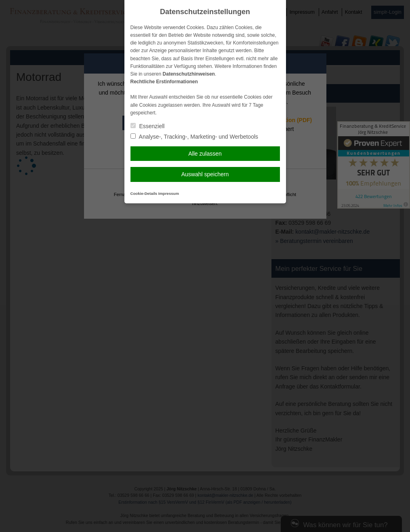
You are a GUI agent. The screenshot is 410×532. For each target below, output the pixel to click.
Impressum (169, 193)
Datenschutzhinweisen (189, 74)
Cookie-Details (144, 193)
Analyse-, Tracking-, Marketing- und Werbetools (194, 137)
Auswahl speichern (205, 174)
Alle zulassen (205, 154)
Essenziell (148, 126)
